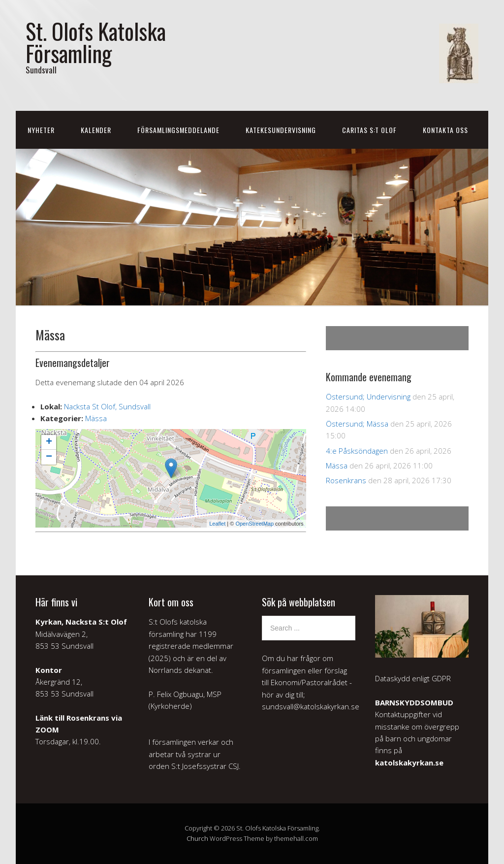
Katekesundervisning (281, 130)
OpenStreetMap (254, 524)
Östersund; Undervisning (368, 397)
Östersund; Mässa (357, 424)
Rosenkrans (346, 480)
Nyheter (41, 130)
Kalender (96, 130)
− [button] (49, 457)
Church (197, 838)
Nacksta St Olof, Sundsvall (107, 406)
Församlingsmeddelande (178, 130)
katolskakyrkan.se (409, 763)
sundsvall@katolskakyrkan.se (311, 706)
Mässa (96, 418)
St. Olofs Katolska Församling (96, 42)
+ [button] (49, 442)
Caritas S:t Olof (369, 130)
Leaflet (217, 524)
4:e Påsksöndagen (357, 451)
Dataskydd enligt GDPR (413, 678)
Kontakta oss (445, 130)
